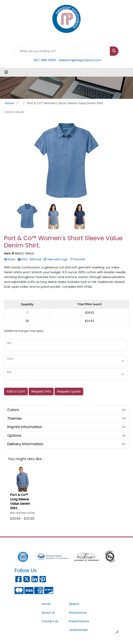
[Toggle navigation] (6, 72)
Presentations (79, 621)
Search (74, 604)
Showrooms (78, 613)
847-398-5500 (45, 60)
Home (46, 604)
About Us (48, 613)
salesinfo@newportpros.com (80, 60)
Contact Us (50, 621)
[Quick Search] (62, 51)
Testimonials (78, 630)
